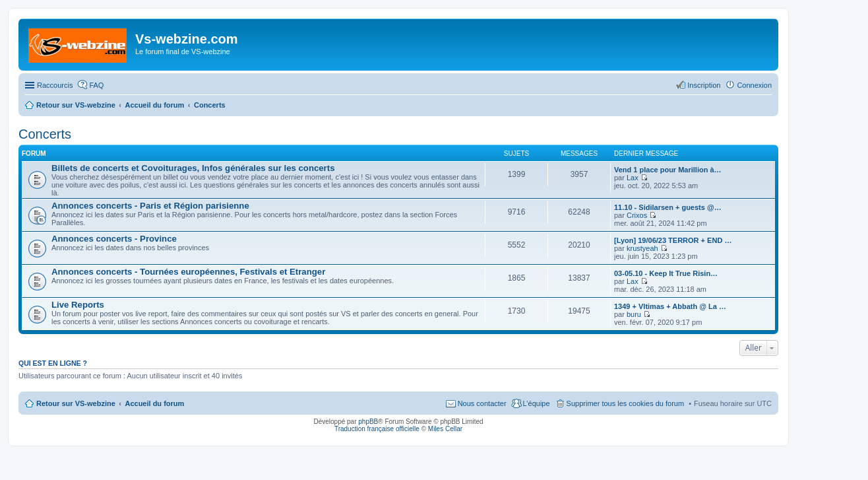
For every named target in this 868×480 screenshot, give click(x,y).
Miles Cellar (445, 429)
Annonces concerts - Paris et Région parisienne (150, 206)
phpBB (368, 422)
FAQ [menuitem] (96, 85)
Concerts (45, 134)
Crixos (637, 215)
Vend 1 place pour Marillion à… (668, 170)
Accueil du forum (154, 403)
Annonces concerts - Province (114, 239)
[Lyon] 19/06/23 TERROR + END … (673, 240)
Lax (633, 178)
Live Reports (78, 305)
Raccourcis (55, 85)
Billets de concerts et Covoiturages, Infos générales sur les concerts (193, 168)
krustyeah (642, 248)
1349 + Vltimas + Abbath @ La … (670, 306)
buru (634, 314)
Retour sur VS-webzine (76, 403)
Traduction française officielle (377, 429)
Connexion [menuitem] (754, 85)
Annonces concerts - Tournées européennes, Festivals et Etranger (188, 272)
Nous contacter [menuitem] (482, 403)
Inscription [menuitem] (704, 85)
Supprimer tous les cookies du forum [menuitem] (626, 403)
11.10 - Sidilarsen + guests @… (668, 207)
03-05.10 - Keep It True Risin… (666, 273)
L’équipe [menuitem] (537, 403)
